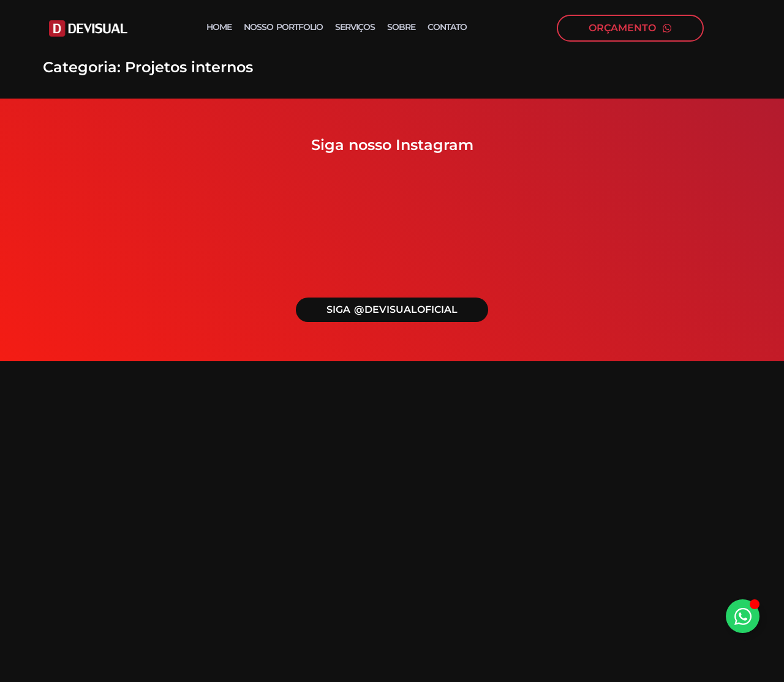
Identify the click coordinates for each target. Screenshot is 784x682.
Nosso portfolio (283, 27)
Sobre (401, 27)
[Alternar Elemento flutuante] (743, 616)
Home (219, 27)
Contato (447, 27)
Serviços (355, 27)
